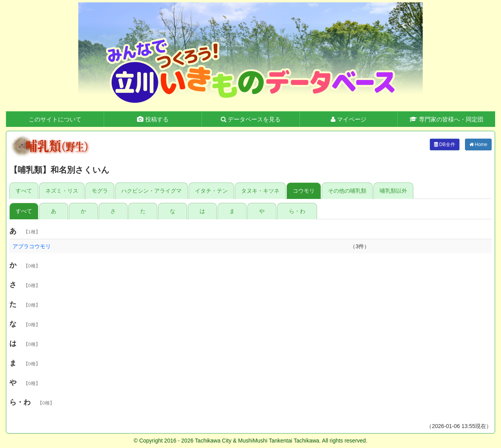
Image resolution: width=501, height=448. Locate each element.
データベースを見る (251, 119)
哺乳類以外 (393, 191)
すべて (24, 191)
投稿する (153, 119)
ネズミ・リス (62, 191)
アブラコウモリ (32, 246)
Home (478, 145)
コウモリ (304, 191)
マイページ (349, 119)
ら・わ (297, 211)
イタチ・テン (211, 191)
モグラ (100, 191)
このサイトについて (55, 119)
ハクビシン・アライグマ (151, 191)
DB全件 (445, 145)
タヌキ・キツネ (260, 191)
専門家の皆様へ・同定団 (446, 119)
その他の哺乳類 (347, 191)
